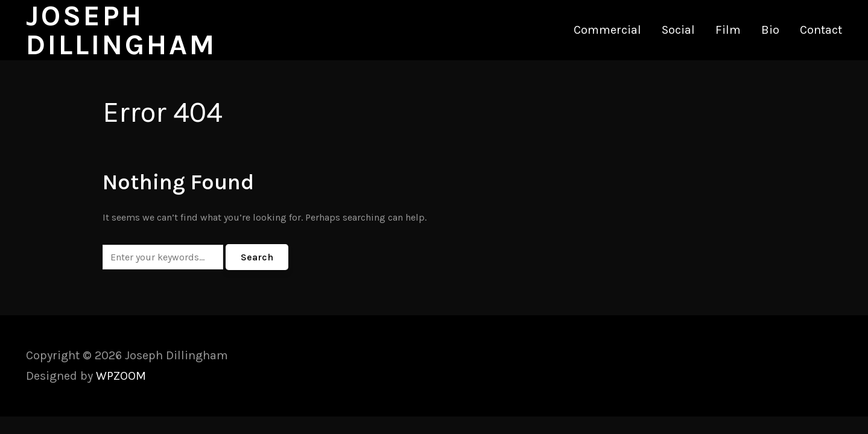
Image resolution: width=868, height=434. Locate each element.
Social (678, 30)
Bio (770, 30)
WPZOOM (121, 376)
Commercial (607, 30)
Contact (821, 30)
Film (728, 30)
